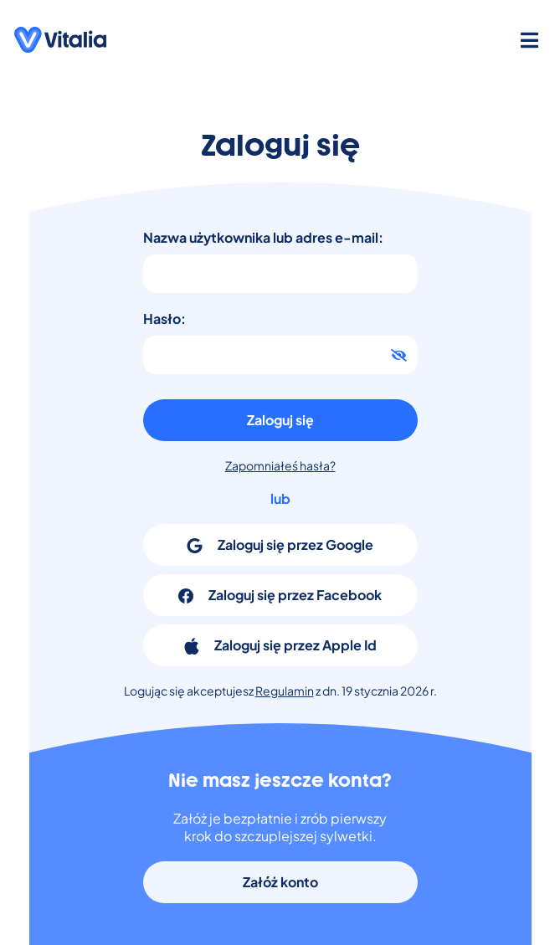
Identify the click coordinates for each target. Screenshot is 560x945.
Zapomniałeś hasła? (280, 465)
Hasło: (164, 318)
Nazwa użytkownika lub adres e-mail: (263, 237)
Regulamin (285, 691)
